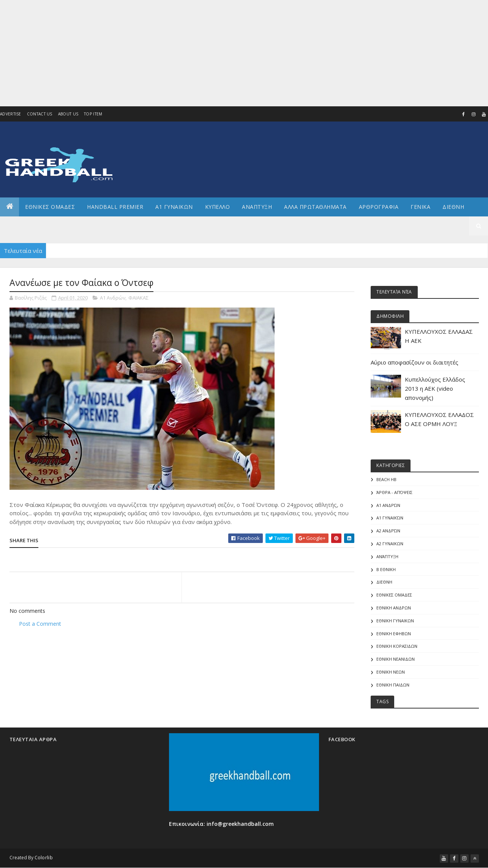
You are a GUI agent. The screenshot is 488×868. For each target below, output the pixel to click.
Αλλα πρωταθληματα (315, 207)
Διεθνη (453, 207)
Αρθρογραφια (379, 207)
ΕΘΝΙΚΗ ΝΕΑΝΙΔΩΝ (396, 659)
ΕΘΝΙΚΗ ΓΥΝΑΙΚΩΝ (395, 621)
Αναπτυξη (257, 207)
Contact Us (40, 114)
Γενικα (420, 207)
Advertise (11, 114)
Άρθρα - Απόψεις (394, 492)
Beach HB (386, 479)
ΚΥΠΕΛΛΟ (218, 207)
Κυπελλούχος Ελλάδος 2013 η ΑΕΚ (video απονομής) (435, 388)
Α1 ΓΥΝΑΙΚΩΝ (174, 207)
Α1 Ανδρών (113, 298)
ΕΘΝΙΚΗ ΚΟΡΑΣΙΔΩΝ (397, 646)
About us (68, 114)
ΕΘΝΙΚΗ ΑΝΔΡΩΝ (394, 608)
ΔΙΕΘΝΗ (384, 582)
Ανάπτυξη (387, 556)
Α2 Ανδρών (388, 531)
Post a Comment (40, 624)
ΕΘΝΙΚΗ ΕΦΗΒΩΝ (394, 634)
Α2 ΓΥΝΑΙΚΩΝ (390, 544)
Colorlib (44, 858)
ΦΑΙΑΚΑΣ (138, 298)
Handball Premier (115, 207)
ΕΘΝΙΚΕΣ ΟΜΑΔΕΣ (50, 207)
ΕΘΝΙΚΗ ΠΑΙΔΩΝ (393, 685)
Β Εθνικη (386, 569)
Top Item (93, 114)
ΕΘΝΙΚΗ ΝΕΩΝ (391, 672)
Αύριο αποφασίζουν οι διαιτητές (415, 362)
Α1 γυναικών (390, 518)
